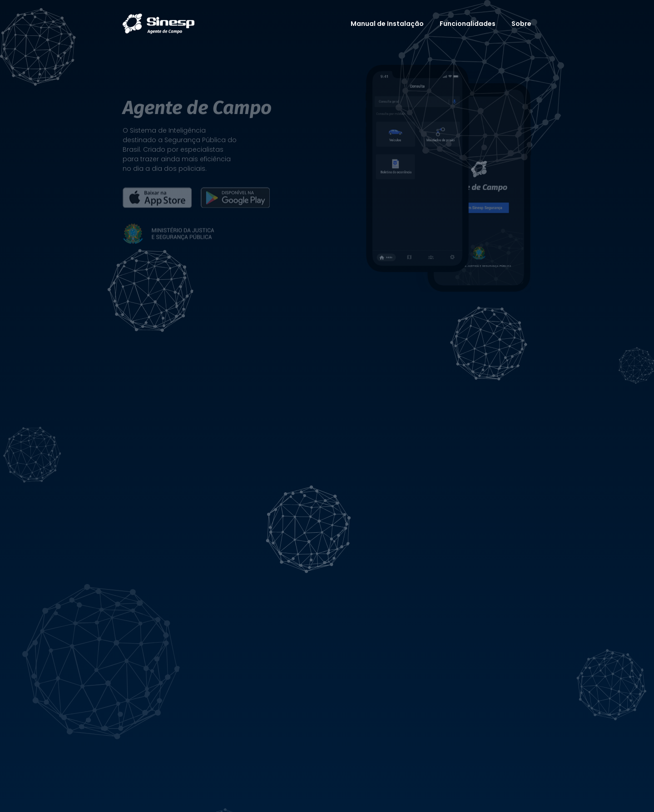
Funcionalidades (468, 24)
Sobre (521, 24)
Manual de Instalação (387, 24)
